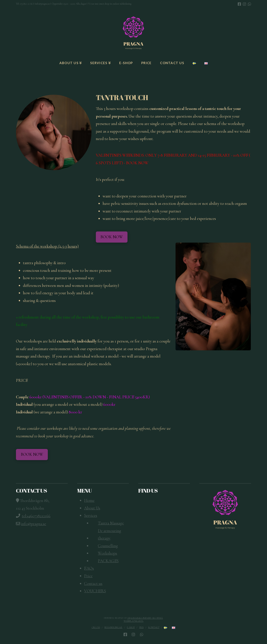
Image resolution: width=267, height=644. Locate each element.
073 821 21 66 (26, 4)
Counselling (108, 546)
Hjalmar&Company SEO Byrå (145, 618)
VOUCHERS (95, 591)
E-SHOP (131, 627)
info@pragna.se (34, 524)
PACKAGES (108, 561)
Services (91, 516)
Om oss (96, 627)
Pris (141, 627)
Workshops (107, 553)
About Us (92, 508)
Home (89, 500)
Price (88, 576)
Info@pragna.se (42, 4)
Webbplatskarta (133, 621)
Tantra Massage (111, 523)
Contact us (93, 584)
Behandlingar (113, 627)
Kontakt (154, 627)
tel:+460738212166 (36, 516)
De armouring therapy (109, 535)
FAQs (89, 568)
